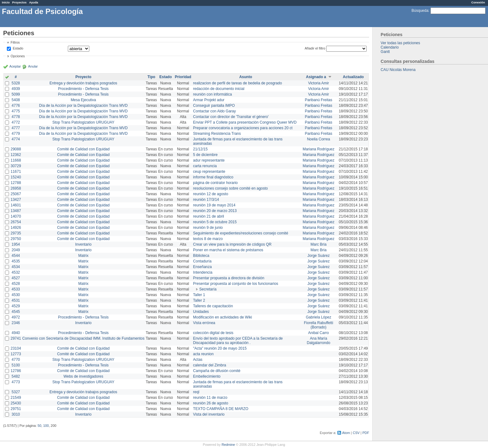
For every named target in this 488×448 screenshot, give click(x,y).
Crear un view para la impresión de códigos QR (232, 244)
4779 (16, 134)
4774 (16, 139)
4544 (16, 256)
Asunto (246, 77)
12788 (16, 183)
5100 (16, 365)
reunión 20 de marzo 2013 (215, 211)
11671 (16, 172)
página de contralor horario (215, 183)
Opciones (18, 56)
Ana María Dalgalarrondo (319, 341)
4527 (16, 278)
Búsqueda (420, 11)
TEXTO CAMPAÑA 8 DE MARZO (221, 409)
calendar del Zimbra (209, 365)
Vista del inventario (209, 414)
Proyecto (83, 77)
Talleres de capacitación (213, 306)
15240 (16, 177)
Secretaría (208, 289)
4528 (16, 284)
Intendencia (203, 272)
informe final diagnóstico (213, 177)
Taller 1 (199, 295)
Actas (198, 360)
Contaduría (202, 261)
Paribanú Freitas (318, 100)
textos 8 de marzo (208, 239)
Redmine (228, 445)
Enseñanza (202, 267)
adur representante (209, 160)
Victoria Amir (319, 83)
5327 (16, 392)
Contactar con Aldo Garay (214, 111)
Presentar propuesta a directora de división (229, 278)
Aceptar (15, 66)
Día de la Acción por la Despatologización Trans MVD (83, 106)
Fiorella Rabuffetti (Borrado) (319, 325)
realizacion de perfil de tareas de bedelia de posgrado (237, 83)
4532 (16, 272)
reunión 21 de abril (208, 216)
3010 (16, 414)
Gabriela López (319, 317)
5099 (16, 94)
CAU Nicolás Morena (398, 70)
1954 (16, 244)
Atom (346, 433)
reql (196, 392)
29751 (16, 409)
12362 (16, 155)
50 (40, 426)
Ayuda (33, 2)
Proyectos (19, 2)
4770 (16, 360)
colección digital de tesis (213, 333)
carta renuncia (205, 166)
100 (46, 426)
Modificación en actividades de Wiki (222, 317)
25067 (16, 194)
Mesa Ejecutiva (83, 100)
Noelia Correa (318, 139)
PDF (366, 433)
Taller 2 (199, 300)
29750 (16, 239)
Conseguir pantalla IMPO (214, 106)
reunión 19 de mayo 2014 (214, 205)
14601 (16, 205)
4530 (16, 295)
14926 (16, 228)
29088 (16, 149)
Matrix (83, 256)
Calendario (390, 47)
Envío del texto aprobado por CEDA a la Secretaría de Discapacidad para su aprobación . (238, 341)
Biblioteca (201, 256)
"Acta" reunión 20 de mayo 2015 (220, 348)
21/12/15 (200, 149)
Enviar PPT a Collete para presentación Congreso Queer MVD (245, 122)
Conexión (478, 2)
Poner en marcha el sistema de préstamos (228, 250)
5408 (16, 100)
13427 (16, 200)
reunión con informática (212, 94)
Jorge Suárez (319, 256)
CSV (356, 433)
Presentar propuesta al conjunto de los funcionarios (236, 284)
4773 (16, 382)
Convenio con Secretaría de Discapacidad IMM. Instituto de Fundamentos (83, 338)
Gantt (385, 52)
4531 (16, 300)
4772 (16, 122)
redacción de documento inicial (219, 89)
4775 (16, 111)
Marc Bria (319, 244)
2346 (16, 323)
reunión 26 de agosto (211, 403)
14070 (16, 216)
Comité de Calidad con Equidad (83, 149)
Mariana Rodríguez (318, 149)
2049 (16, 250)
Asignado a (316, 77)
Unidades (201, 312)
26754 (16, 222)
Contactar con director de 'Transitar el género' (231, 117)
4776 (16, 106)
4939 (16, 89)
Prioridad (183, 77)
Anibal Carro (319, 333)
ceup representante (209, 172)
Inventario (83, 244)
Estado (18, 48)
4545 (16, 312)
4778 (16, 117)
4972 (16, 317)
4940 (16, 333)
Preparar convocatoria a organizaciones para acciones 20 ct (243, 128)
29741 (16, 338)
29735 (16, 233)
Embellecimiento (207, 376)
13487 (16, 211)
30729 (16, 166)
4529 (16, 306)
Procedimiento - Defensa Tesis (84, 89)
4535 (16, 261)
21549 (16, 398)
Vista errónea (204, 323)
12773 (16, 354)
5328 (16, 83)
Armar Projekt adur (209, 100)
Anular (33, 66)
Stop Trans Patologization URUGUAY (83, 122)
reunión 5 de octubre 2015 (215, 222)
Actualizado (353, 77)
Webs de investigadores (83, 376)
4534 (16, 267)
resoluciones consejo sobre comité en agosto (230, 188)
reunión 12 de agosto (211, 194)
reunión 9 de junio (208, 228)
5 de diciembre (205, 155)
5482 (16, 376)
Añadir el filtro (315, 48)
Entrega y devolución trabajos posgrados (83, 83)
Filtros (15, 42)
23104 (16, 348)
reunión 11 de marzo (210, 398)
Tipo (151, 77)
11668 (16, 160)
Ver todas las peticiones (400, 43)
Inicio (6, 2)
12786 (16, 371)
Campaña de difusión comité (217, 371)
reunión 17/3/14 (206, 200)
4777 (16, 128)
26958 (16, 188)
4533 (16, 289)
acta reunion (203, 354)
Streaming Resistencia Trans (217, 134)
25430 (16, 403)
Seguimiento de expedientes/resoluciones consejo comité (241, 233)
